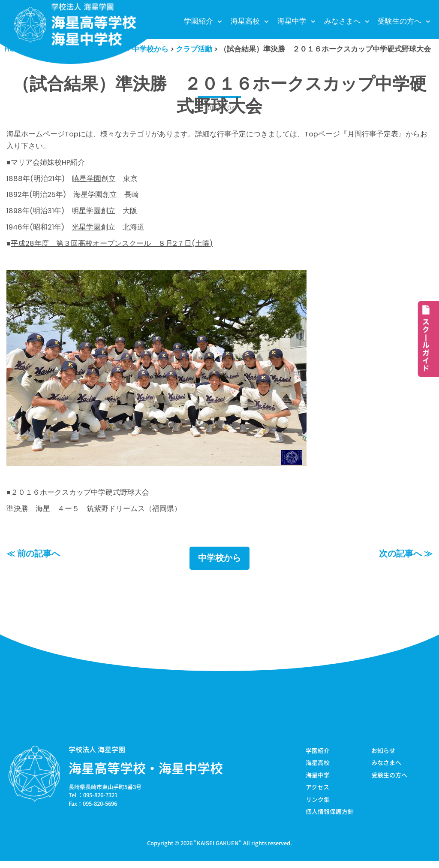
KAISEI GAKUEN (218, 850)
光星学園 (87, 231)
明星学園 (87, 214)
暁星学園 (87, 181)
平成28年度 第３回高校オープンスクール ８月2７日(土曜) (112, 248)
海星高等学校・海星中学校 (146, 774)
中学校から (219, 565)
